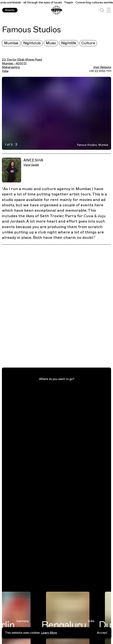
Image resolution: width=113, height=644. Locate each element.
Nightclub (32, 43)
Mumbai (11, 43)
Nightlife (69, 43)
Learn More (49, 633)
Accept (102, 633)
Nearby (10, 10)
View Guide (31, 165)
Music (51, 43)
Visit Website (102, 67)
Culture (88, 43)
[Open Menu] (109, 10)
